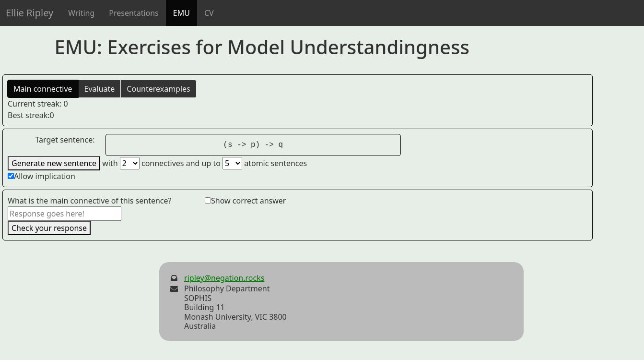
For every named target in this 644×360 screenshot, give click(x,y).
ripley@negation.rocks (224, 278)
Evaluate (100, 89)
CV (209, 13)
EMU (181, 13)
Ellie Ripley (29, 13)
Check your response (49, 228)
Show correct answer (248, 201)
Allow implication (45, 176)
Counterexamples (158, 89)
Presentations (134, 13)
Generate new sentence (54, 163)
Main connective (43, 89)
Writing (81, 13)
